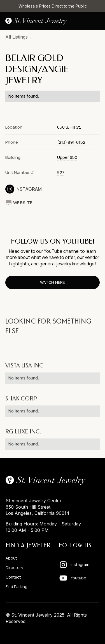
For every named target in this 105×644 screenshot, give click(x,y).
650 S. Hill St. (69, 127)
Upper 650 (67, 157)
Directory (14, 568)
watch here (52, 282)
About (11, 558)
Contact (13, 577)
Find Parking (17, 587)
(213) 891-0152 (71, 142)
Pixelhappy (88, 632)
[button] (95, 21)
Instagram (29, 189)
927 (61, 172)
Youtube (78, 578)
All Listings (17, 37)
